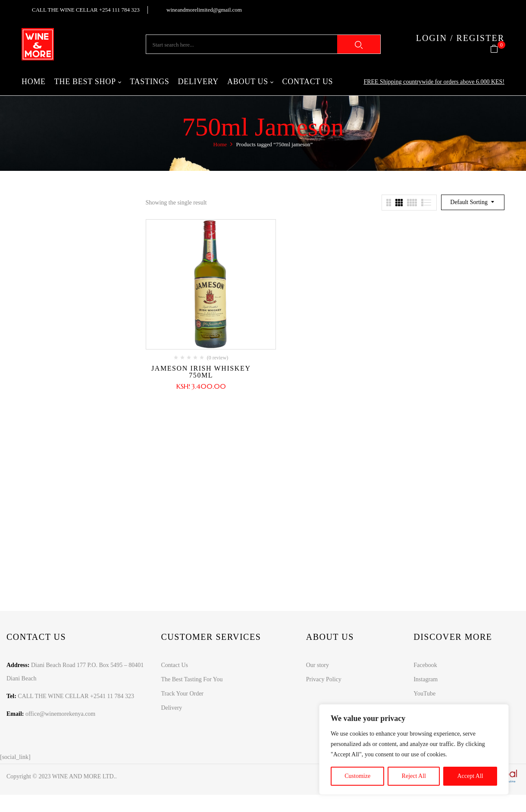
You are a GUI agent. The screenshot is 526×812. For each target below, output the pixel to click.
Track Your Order (182, 694)
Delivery (171, 708)
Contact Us (174, 665)
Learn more (257, 544)
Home (220, 144)
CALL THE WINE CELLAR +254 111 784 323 (86, 10)
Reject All (414, 776)
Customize (357, 776)
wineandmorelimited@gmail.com (204, 10)
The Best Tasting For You (192, 679)
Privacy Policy (324, 679)
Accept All (470, 776)
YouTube (424, 694)
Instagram (426, 679)
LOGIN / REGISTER (460, 38)
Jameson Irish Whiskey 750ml (201, 372)
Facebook (425, 665)
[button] (497, 49)
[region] (414, 749)
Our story (318, 665)
